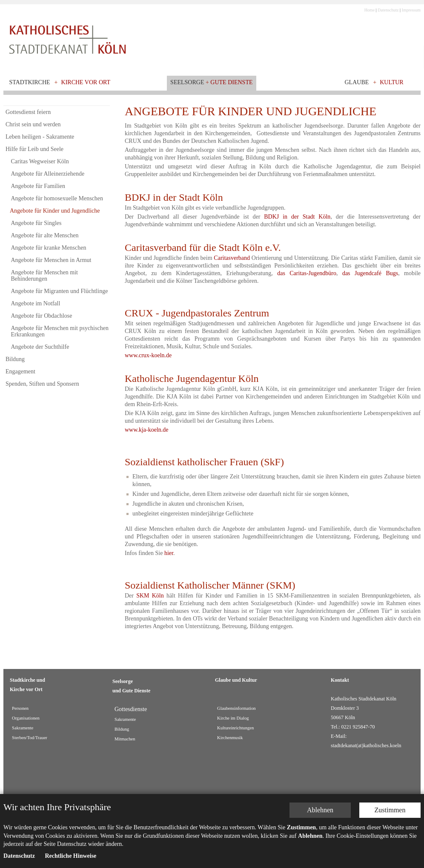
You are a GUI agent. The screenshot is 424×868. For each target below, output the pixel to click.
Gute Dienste (231, 82)
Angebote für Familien (38, 186)
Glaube (357, 82)
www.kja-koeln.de (147, 430)
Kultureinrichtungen (235, 728)
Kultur (392, 82)
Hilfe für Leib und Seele (34, 149)
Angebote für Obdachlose (42, 316)
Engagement (20, 371)
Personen (20, 708)
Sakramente (23, 728)
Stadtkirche (30, 82)
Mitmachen (125, 739)
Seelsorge (187, 82)
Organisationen (26, 718)
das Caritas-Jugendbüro (307, 273)
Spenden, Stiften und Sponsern (42, 384)
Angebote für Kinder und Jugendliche (55, 211)
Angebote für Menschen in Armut (51, 260)
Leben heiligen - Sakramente (40, 137)
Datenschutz (388, 10)
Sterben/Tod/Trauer (30, 738)
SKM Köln (150, 596)
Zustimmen (390, 805)
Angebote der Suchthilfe (40, 347)
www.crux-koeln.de (148, 355)
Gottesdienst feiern (28, 112)
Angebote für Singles (36, 223)
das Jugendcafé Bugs (370, 273)
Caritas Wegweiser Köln (40, 161)
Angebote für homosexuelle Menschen (57, 198)
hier (169, 553)
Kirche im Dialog (233, 718)
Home (370, 10)
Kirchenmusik (230, 738)
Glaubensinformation (236, 708)
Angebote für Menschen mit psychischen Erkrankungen (60, 331)
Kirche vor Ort (86, 82)
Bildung (15, 359)
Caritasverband (232, 258)
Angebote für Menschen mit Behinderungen (44, 276)
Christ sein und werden (33, 124)
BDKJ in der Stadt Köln (297, 217)
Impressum (411, 10)
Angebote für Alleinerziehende (48, 174)
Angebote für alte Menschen (45, 235)
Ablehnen (320, 805)
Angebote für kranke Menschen (49, 248)
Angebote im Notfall (36, 303)
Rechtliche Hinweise (70, 851)
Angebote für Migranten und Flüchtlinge (60, 291)
